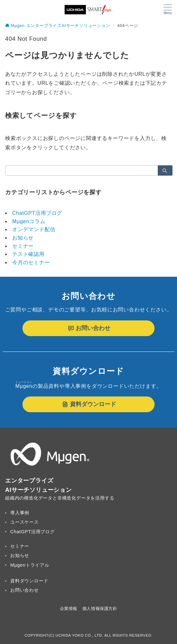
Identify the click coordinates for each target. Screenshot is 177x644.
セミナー (23, 246)
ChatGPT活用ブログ (37, 213)
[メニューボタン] (168, 10)
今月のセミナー (31, 262)
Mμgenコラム (29, 221)
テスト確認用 (28, 254)
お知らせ (23, 238)
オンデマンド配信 (34, 229)
